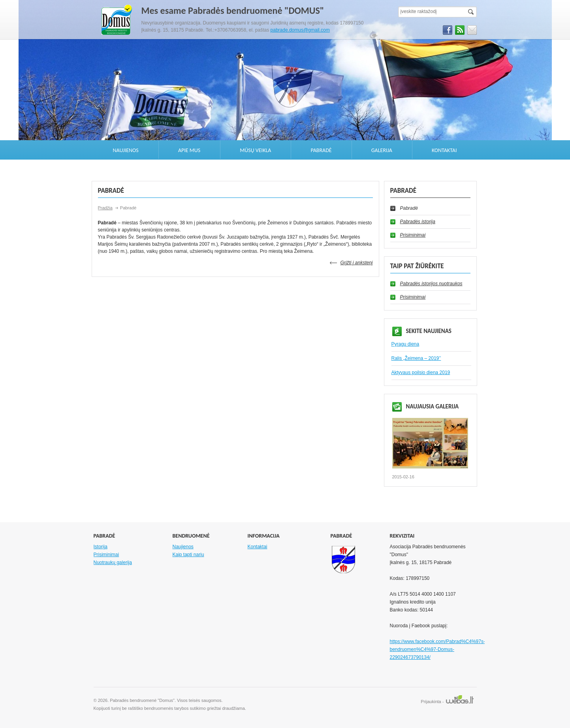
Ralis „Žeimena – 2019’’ (416, 358)
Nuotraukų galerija (113, 562)
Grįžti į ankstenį (356, 263)
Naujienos (126, 150)
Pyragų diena (405, 344)
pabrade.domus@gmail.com (300, 30)
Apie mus (189, 150)
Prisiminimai (413, 235)
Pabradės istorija (418, 222)
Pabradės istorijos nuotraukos (431, 284)
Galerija (382, 150)
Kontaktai (444, 150)
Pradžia (105, 208)
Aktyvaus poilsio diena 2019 (421, 372)
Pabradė (321, 150)
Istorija (101, 547)
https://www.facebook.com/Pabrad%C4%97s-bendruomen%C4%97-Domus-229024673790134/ (437, 649)
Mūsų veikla (255, 150)
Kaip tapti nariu (188, 555)
